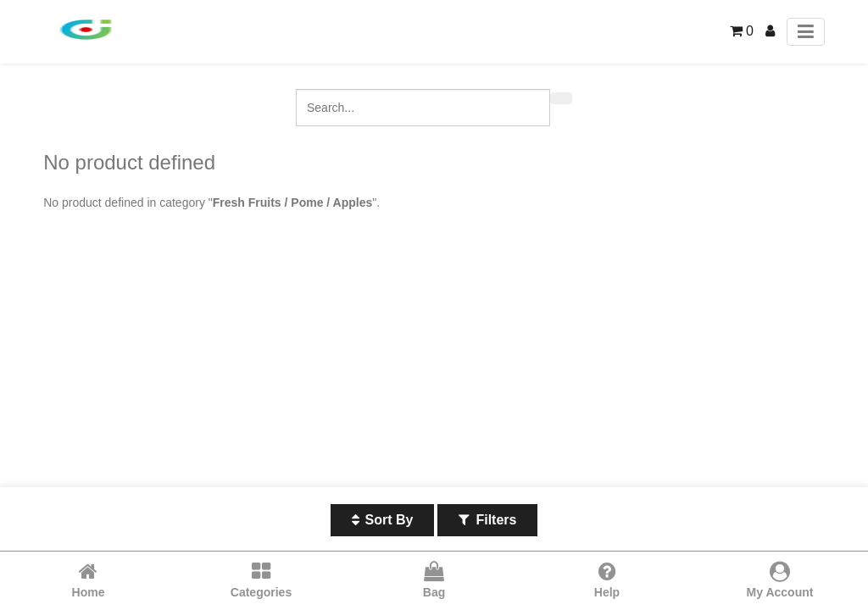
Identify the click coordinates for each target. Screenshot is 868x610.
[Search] (561, 98)
